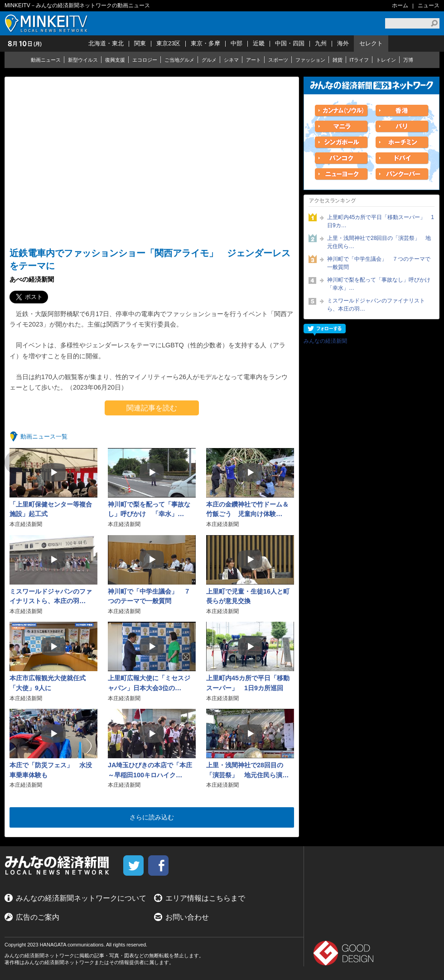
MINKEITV (48, 23)
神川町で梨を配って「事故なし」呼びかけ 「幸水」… (381, 284)
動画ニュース (46, 60)
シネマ (231, 60)
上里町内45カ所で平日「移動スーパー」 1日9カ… (381, 221)
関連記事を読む (152, 408)
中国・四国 (290, 43)
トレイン (386, 60)
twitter (133, 865)
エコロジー (145, 60)
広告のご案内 (38, 917)
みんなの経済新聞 (325, 341)
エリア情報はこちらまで (205, 898)
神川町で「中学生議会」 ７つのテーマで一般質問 (379, 263)
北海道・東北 (106, 43)
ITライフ (360, 60)
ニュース (429, 5)
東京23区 (168, 43)
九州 (321, 43)
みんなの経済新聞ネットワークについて (81, 898)
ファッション (310, 60)
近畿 (259, 43)
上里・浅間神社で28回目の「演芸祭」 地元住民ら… (379, 242)
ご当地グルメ (179, 60)
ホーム (400, 5)
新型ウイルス (83, 60)
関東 (140, 43)
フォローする (325, 330)
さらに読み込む (152, 817)
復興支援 (115, 60)
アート (253, 60)
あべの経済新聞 (32, 279)
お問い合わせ (187, 917)
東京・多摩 (205, 43)
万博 (408, 60)
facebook (158, 865)
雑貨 (338, 60)
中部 (236, 43)
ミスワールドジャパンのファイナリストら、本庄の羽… (376, 305)
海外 (343, 43)
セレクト (371, 43)
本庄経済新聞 (26, 524)
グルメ (209, 60)
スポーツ (278, 60)
